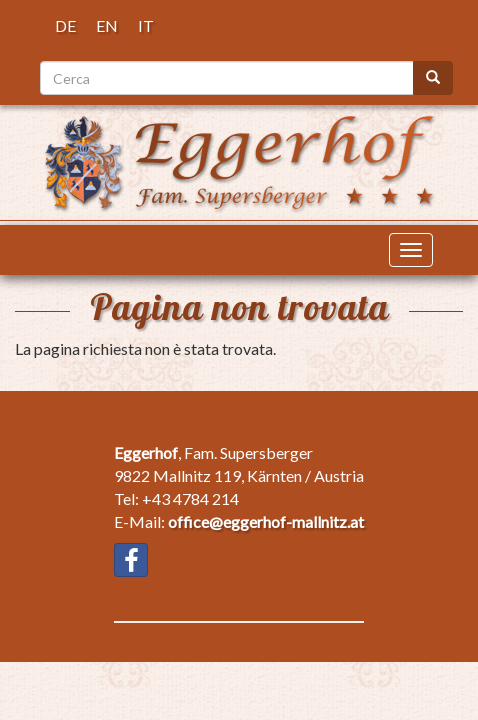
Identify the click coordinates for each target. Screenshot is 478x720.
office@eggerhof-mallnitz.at (266, 521)
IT (146, 25)
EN (107, 25)
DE (65, 25)
